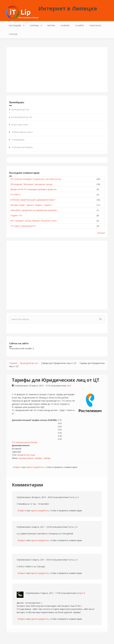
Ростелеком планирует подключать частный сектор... (36, 179)
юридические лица (26, 455)
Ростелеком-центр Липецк (25, 442)
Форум (51, 26)
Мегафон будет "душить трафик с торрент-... (32, 205)
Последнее (16, 25)
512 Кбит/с (16, 195)
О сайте (80, 26)
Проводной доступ (20, 109)
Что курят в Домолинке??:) (23, 226)
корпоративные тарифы (30, 458)
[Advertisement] (57, 70)
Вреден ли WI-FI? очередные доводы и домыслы (33, 189)
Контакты (95, 26)
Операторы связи (20, 125)
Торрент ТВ (16, 215)
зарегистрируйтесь (35, 467)
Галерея (65, 26)
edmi (69, 386)
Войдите (17, 467)
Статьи (13, 34)
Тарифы (35, 25)
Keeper (80, 593)
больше (101, 233)
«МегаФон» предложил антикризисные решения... (34, 210)
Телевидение (18, 140)
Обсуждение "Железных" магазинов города (31, 184)
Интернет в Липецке (68, 8)
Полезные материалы (22, 147)
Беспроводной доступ (22, 117)
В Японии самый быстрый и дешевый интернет (33, 200)
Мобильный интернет (22, 132)
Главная (13, 363)
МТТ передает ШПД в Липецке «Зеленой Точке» (34, 221)
